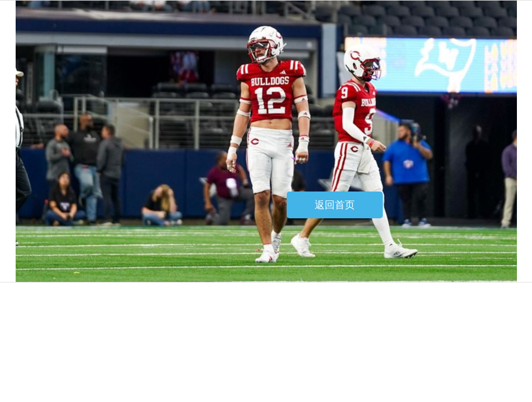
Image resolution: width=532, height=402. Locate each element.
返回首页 (335, 205)
